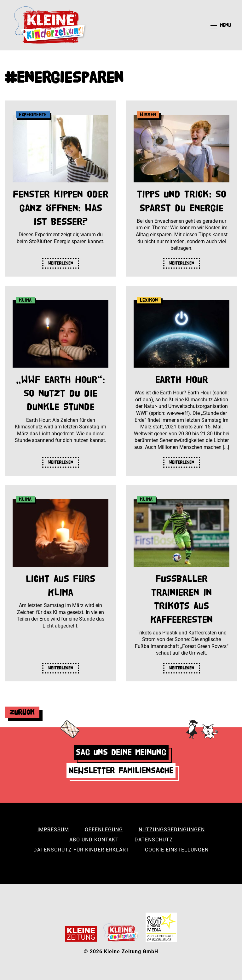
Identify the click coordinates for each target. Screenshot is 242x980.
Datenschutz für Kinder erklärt (81, 850)
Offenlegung (104, 830)
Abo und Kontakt (94, 840)
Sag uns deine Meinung (121, 752)
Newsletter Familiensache (121, 770)
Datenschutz (154, 840)
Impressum (53, 830)
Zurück (22, 712)
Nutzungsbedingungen (172, 830)
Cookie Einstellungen (177, 850)
